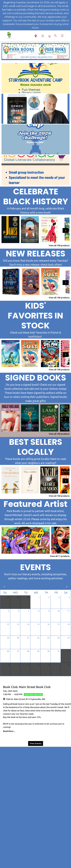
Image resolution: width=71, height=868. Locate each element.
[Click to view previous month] (4, 587)
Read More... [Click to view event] (9, 731)
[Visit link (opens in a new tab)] (35, 78)
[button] (36, 37)
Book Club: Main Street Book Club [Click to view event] (27, 687)
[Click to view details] (10, 230)
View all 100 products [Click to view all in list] (59, 245)
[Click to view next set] (66, 230)
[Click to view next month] (67, 587)
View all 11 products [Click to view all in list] (60, 556)
